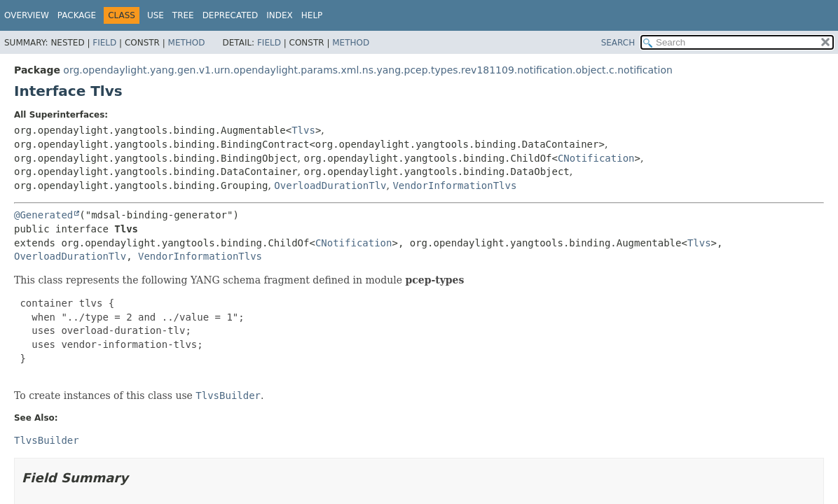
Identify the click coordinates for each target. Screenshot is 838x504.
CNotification (596, 158)
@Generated (43, 215)
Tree (183, 15)
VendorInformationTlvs (454, 185)
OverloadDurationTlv (330, 185)
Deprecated (231, 15)
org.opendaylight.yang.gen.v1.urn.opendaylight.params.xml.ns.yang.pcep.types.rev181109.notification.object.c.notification (368, 70)
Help (312, 15)
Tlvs (303, 130)
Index (280, 15)
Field (104, 43)
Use (156, 15)
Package (77, 15)
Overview (27, 15)
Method (187, 43)
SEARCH (618, 43)
